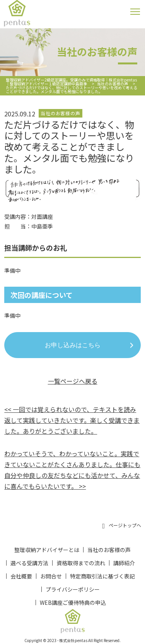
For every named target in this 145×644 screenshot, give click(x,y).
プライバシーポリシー (73, 589)
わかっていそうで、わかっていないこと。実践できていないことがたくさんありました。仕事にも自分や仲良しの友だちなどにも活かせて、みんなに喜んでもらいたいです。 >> (72, 470)
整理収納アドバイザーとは (47, 550)
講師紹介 (124, 563)
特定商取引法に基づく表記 (102, 576)
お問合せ (51, 576)
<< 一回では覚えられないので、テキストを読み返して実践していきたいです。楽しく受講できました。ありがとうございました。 (72, 420)
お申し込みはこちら (73, 345)
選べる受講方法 (29, 563)
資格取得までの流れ (81, 563)
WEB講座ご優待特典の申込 (73, 602)
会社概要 (21, 576)
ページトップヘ (122, 526)
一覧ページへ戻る (73, 381)
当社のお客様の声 (109, 550)
